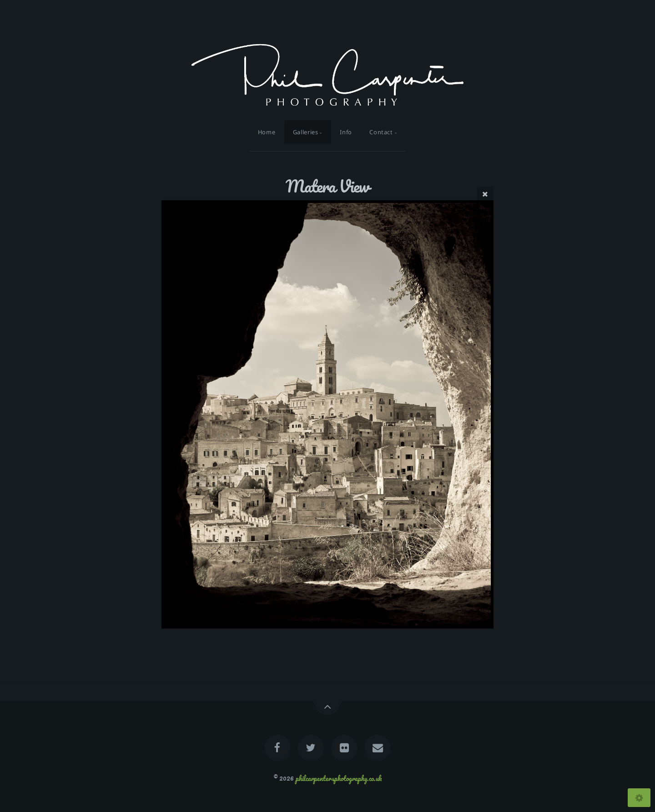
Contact (381, 132)
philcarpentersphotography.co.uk (339, 778)
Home (267, 132)
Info (346, 132)
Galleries (306, 132)
